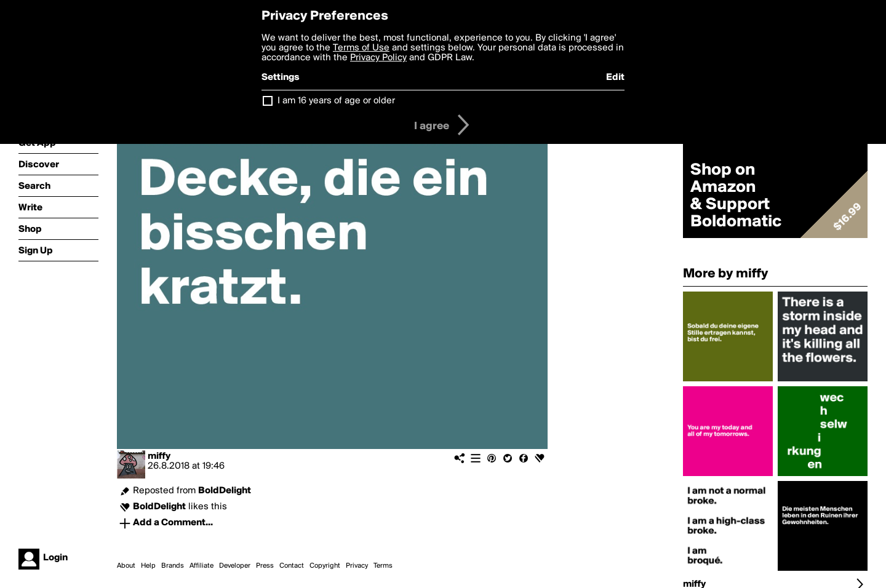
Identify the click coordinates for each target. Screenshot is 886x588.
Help (148, 566)
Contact (292, 566)
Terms (383, 566)
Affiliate (202, 566)
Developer (235, 566)
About (126, 566)
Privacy (357, 566)
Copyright (325, 566)
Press (265, 566)
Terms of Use (361, 48)
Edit (615, 77)
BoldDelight (225, 491)
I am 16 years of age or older (336, 101)
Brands (173, 566)
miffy (159, 456)
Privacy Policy (378, 58)
